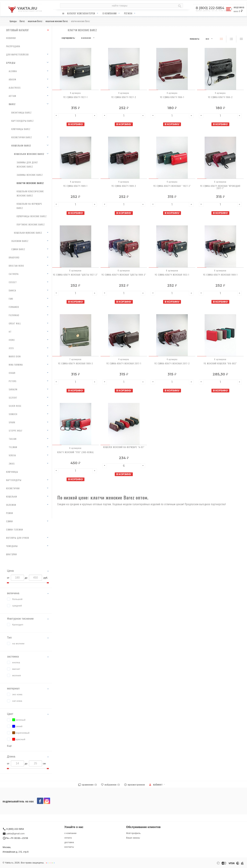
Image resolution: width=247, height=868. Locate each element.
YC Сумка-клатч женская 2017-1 (124, 363)
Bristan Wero (16, 266)
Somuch (13, 414)
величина (13, 593)
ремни (10, 513)
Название (86, 38)
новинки (11, 38)
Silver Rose (15, 406)
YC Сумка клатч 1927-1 (76, 97)
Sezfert (13, 398)
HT (10, 332)
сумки (9, 521)
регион (128, 13)
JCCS (11, 348)
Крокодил (18, 625)
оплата (68, 838)
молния (17, 675)
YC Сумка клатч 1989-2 (124, 186)
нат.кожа (17, 701)
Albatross (15, 88)
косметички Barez (22, 137)
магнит (16, 669)
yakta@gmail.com (16, 834)
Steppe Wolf (16, 431)
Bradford (14, 257)
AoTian (12, 96)
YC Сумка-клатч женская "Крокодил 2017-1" (220, 187)
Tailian (13, 439)
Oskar (12, 373)
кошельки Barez (21, 146)
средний (17, 606)
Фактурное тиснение (20, 619)
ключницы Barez (21, 129)
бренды (11, 63)
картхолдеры (14, 480)
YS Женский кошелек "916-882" (220, 363)
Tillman (13, 447)
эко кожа (17, 694)
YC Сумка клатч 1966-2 (220, 97)
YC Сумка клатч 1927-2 (124, 97)
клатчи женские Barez (30, 183)
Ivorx (12, 340)
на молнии (18, 644)
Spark (12, 422)
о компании (110, 13)
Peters (13, 381)
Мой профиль (133, 833)
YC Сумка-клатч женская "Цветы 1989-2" (124, 275)
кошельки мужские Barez (28, 233)
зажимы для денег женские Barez (27, 164)
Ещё (9, 746)
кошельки (12, 497)
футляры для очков (18, 538)
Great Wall (15, 323)
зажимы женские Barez (30, 175)
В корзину (76, 124)
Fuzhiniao (14, 315)
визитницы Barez (21, 113)
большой (17, 599)
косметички (13, 488)
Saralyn (13, 389)
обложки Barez (20, 241)
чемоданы (12, 546)
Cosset (13, 282)
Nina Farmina (16, 365)
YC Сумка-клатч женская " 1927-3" (172, 186)
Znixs (12, 464)
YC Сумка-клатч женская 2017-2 (172, 363)
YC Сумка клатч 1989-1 (75, 186)
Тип (9, 638)
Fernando (14, 307)
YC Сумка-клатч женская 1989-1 (220, 275)
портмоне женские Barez (31, 224)
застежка (13, 657)
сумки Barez (18, 249)
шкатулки (11, 554)
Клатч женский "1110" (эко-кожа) (76, 452)
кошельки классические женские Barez (30, 193)
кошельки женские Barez (29, 154)
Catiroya (14, 274)
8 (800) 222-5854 (210, 8)
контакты (69, 847)
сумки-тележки (15, 530)
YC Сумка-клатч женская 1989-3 (76, 363)
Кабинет (156, 784)
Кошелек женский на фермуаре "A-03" (124, 447)
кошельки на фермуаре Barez (29, 206)
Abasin (12, 79)
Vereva (12, 455)
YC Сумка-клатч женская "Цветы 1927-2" (75, 275)
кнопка (16, 662)
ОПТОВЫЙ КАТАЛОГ (18, 30)
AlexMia (13, 71)
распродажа (13, 46)
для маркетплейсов (17, 54)
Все (207, 39)
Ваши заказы (133, 838)
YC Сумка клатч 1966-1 (172, 97)
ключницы (12, 472)
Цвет (10, 714)
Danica (12, 290)
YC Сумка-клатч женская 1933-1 (172, 275)
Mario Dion (15, 356)
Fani (11, 299)
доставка (69, 842)
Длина (11, 757)
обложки (11, 505)
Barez (12, 104)
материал (13, 688)
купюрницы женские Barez (32, 216)
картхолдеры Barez (23, 121)
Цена (10, 571)
